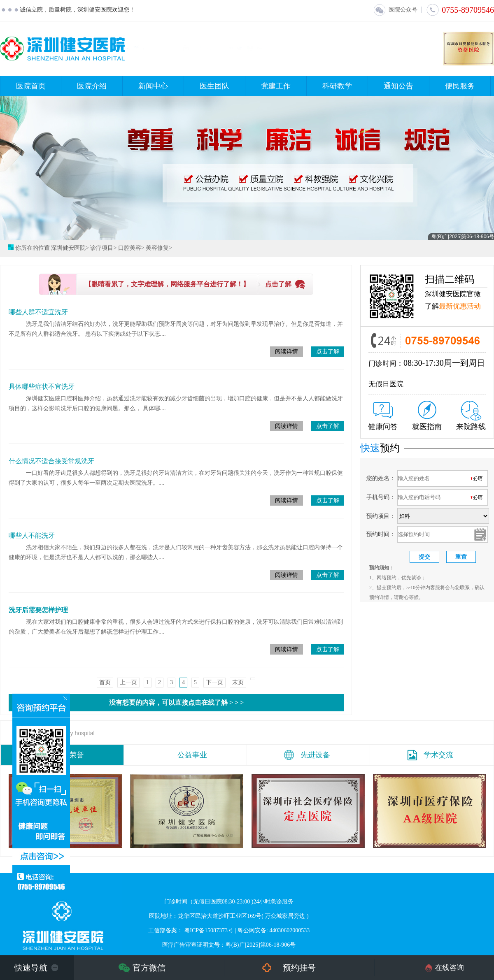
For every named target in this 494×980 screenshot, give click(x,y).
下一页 (214, 682)
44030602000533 (289, 930)
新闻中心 (153, 86)
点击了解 (278, 284)
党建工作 (276, 86)
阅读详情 (287, 352)
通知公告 (398, 86)
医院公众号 (395, 10)
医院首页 (31, 86)
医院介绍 (92, 86)
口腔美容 (130, 248)
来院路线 (471, 416)
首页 (105, 682)
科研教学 (337, 86)
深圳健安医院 (68, 248)
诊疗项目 (102, 248)
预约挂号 (299, 968)
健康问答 (383, 416)
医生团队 (214, 86)
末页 (238, 682)
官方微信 (149, 968)
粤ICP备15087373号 (209, 930)
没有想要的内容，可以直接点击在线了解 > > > (176, 702)
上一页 (128, 682)
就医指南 (427, 416)
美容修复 (157, 248)
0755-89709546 (460, 10)
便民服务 (460, 86)
